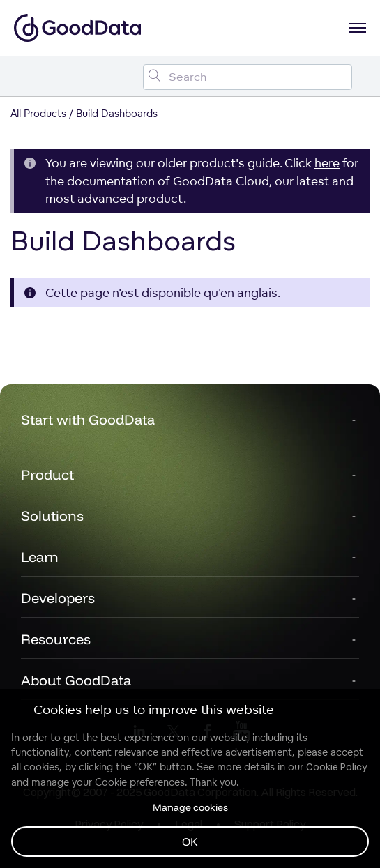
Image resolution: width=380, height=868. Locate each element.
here (327, 163)
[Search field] (248, 77)
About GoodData (76, 680)
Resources (56, 639)
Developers (58, 598)
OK (190, 842)
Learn (40, 557)
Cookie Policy (336, 767)
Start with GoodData (88, 419)
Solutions (52, 516)
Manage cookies (190, 807)
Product (47, 474)
